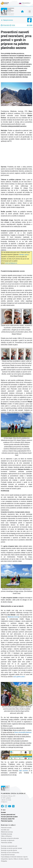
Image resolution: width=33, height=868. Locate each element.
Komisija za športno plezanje (10, 838)
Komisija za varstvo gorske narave (11, 848)
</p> (16, 153)
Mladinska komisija (7, 832)
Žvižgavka (4, 861)
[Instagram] (6, 806)
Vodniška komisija (7, 834)
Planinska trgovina (7, 821)
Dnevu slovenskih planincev (23, 732)
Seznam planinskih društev (9, 817)
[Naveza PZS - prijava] (6, 3)
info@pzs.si (4, 802)
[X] (13, 806)
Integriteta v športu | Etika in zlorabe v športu (15, 859)
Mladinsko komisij (13, 617)
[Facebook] (2, 806)
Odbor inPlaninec (6, 836)
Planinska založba (7, 843)
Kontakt (3, 812)
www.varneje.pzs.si (11, 263)
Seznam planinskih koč (8, 815)
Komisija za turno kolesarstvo (10, 853)
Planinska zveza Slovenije (13, 793)
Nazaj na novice (8, 20)
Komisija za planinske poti (9, 846)
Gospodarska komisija (8, 855)
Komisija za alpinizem (8, 840)
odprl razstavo (23, 771)
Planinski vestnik (6, 828)
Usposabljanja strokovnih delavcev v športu (14, 857)
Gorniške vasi (5, 830)
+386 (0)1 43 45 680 (6, 800)
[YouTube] (10, 806)
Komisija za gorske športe (9, 850)
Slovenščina (24, 3)
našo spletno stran (19, 677)
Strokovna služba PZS (8, 819)
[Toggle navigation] (30, 11)
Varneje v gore (23, 254)
